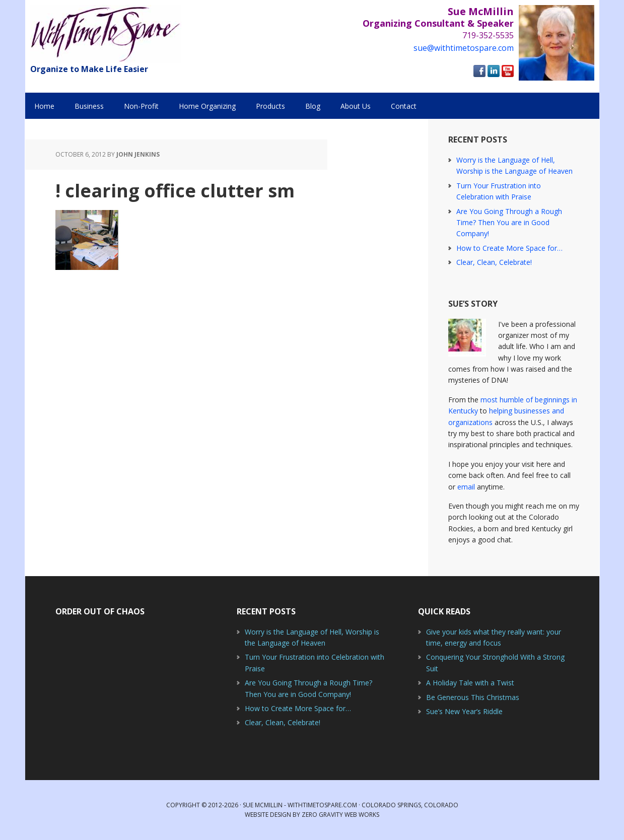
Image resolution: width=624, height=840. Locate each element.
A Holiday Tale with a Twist (470, 683)
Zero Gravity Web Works (340, 815)
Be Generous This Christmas (473, 697)
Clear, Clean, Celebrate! (494, 262)
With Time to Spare (106, 34)
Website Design (268, 815)
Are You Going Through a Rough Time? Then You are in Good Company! (509, 223)
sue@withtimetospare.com (464, 48)
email (466, 487)
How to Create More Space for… (509, 248)
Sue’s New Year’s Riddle (464, 711)
